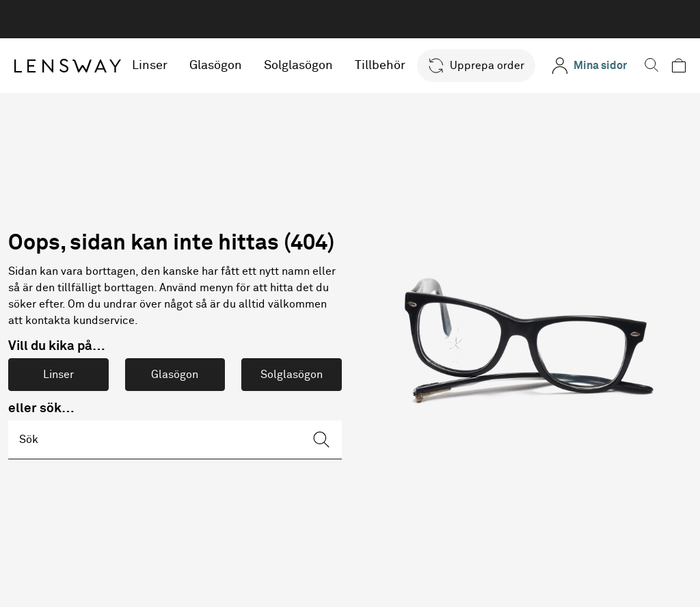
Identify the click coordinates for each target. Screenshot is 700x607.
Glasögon (216, 66)
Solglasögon (299, 66)
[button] (476, 66)
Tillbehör (381, 66)
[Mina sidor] (589, 66)
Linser (150, 66)
